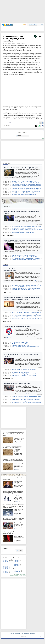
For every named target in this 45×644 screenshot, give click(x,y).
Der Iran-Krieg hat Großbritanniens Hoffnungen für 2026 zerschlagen (12, 447)
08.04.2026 (17, 564)
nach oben (40, 637)
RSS (34, 635)
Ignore (21, 576)
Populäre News (17, 570)
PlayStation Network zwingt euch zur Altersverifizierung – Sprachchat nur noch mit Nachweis (13, 493)
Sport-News (7, 350)
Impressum (33, 634)
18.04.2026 (6, 567)
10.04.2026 (17, 562)
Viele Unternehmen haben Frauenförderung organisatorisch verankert (27, 227)
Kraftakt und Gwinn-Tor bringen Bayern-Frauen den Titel (24, 374)
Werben (23, 635)
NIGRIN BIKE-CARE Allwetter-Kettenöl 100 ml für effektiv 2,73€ (26, 284)
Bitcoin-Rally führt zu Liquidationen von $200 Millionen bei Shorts (26, 183)
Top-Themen (7, 207)
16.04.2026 (6, 570)
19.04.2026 (6, 566)
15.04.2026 (6, 571)
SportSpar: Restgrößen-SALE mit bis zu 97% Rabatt (24, 255)
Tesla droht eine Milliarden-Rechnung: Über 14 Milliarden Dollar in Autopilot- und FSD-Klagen (13, 506)
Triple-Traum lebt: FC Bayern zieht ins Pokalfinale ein (24, 371)
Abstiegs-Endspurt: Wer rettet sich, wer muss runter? (24, 370)
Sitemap (12, 634)
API (31, 635)
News (19, 635)
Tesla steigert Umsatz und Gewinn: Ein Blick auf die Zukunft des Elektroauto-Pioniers (13, 434)
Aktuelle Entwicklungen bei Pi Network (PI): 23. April (21, 168)
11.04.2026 (17, 560)
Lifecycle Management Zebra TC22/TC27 (17, 383)
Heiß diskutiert (17, 571)
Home (11, 635)
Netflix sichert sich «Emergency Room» (21, 345)
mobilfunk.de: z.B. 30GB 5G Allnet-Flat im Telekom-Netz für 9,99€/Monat (28, 285)
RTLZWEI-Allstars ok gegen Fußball (20, 342)
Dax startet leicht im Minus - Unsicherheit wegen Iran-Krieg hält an (27, 230)
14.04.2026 (6, 573)
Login (31, 25)
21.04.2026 (6, 562)
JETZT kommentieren (22, 136)
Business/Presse (8, 378)
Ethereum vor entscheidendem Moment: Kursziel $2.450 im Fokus (27, 190)
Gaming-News (7, 293)
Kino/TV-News (7, 321)
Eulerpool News (23, 43)
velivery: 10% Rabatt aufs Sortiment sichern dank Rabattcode (26, 261)
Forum (15, 635)
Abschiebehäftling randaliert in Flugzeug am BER (23, 232)
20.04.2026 (6, 563)
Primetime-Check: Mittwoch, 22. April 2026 (18, 326)
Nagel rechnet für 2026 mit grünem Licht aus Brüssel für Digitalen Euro (28, 184)
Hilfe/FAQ (27, 635)
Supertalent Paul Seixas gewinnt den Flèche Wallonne (24, 375)
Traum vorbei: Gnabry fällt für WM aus (20, 373)
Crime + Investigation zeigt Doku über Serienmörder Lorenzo (25, 347)
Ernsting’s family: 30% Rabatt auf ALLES (21, 287)
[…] (30, 178)
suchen (19, 551)
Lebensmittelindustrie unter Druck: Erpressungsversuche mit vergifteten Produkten (13, 461)
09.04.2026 (17, 563)
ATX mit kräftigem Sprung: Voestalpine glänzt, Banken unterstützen (13, 39)
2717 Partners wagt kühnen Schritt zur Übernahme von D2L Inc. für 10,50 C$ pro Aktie (13, 520)
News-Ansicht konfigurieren (20, 574)
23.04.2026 (6, 559)
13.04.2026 (6, 574)
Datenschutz (17, 634)
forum (42, 138)
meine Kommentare (14, 576)
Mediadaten (27, 634)
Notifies (24, 576)
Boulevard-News (8, 235)
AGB (22, 634)
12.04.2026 (17, 559)
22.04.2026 (6, 560)
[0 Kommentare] (6, 125)
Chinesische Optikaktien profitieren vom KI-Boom (23, 290)
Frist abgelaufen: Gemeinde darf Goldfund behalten (23, 228)
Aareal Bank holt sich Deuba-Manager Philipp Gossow (24, 181)
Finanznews (7, 163)
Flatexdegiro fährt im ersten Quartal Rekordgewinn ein (24, 194)
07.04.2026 (17, 566)
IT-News (5, 264)
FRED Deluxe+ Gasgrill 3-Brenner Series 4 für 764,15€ (24, 257)
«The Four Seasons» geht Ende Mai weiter (21, 344)
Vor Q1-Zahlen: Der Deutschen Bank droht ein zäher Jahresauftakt (27, 187)
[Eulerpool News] (6, 124)
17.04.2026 (6, 569)
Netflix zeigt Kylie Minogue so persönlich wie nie (11, 532)
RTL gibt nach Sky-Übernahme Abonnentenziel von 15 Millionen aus (27, 231)
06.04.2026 (17, 567)
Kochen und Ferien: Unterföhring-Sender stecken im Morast (25, 341)
